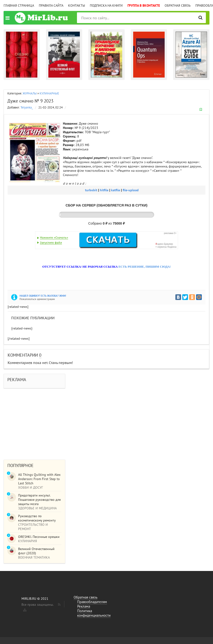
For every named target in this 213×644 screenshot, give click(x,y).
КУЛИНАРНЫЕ (49, 93)
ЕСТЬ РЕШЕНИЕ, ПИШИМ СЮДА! (145, 267)
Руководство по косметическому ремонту (37, 518)
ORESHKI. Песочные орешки (39, 537)
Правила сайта (51, 5)
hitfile (105, 190)
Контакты (77, 5)
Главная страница (19, 5)
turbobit (92, 190)
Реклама (84, 606)
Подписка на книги (106, 5)
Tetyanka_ (27, 107)
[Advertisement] (106, 422)
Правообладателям (92, 602)
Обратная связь (178, 5)
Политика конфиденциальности (94, 613)
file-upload (131, 190)
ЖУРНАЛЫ (30, 93)
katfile (116, 190)
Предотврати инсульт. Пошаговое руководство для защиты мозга (39, 500)
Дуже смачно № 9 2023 (30, 101)
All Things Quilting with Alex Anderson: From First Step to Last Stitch (39, 479)
